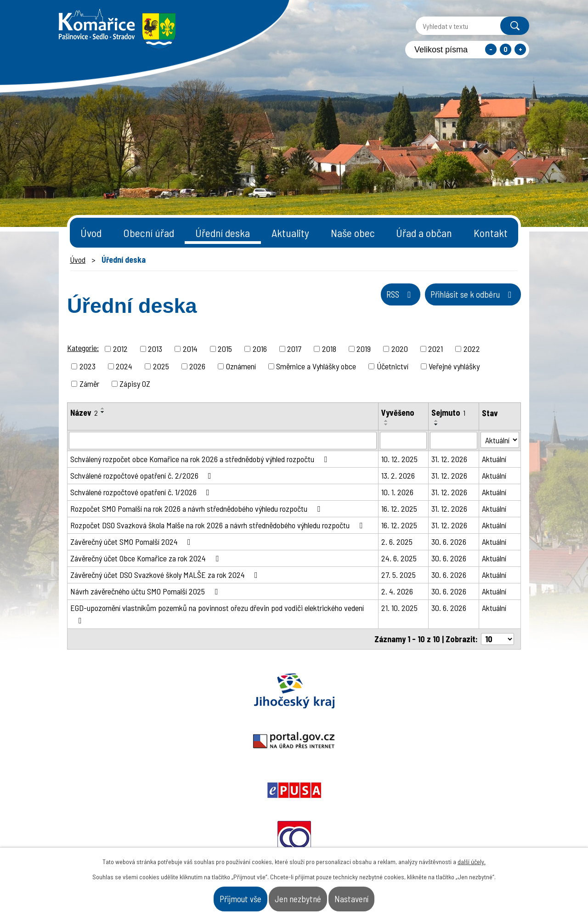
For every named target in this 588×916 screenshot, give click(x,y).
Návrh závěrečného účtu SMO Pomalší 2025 (146, 591)
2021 (435, 349)
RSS (348, 304)
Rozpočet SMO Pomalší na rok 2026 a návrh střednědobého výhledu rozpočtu (197, 509)
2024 (124, 366)
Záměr (89, 384)
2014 (190, 349)
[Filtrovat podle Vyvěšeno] (403, 441)
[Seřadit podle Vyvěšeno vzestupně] (386, 421)
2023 (88, 366)
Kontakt (491, 233)
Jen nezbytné (300, 895)
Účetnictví (393, 366)
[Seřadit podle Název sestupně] (103, 412)
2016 (260, 349)
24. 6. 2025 (399, 558)
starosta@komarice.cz (249, 802)
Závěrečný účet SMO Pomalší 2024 (132, 542)
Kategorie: (83, 348)
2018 (329, 349)
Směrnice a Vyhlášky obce (316, 366)
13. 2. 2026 (398, 475)
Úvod (91, 233)
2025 (161, 366)
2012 (120, 349)
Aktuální (494, 459)
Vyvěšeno (398, 413)
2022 (472, 349)
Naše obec (353, 233)
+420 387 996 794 (238, 825)
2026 (197, 366)
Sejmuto (448, 413)
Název (84, 413)
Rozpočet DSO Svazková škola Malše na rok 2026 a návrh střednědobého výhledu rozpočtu (218, 525)
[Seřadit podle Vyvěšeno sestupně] (386, 424)
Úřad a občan (424, 233)
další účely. (472, 854)
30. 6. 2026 (449, 542)
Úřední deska (223, 233)
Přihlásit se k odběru (453, 304)
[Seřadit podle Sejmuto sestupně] (436, 424)
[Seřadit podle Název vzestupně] (103, 408)
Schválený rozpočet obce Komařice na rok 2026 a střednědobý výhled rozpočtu (201, 459)
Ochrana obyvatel (385, 691)
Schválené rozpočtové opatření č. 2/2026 (143, 475)
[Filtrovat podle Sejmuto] (454, 441)
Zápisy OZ (135, 384)
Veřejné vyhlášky (454, 366)
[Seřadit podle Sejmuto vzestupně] (436, 421)
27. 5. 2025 (399, 575)
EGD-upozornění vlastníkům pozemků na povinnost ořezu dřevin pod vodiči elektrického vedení (217, 614)
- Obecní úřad (413, 829)
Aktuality (290, 233)
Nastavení (384, 895)
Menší (491, 49)
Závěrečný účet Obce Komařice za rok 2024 (146, 558)
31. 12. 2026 (449, 459)
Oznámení (241, 366)
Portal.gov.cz (204, 691)
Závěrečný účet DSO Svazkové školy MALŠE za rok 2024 (166, 575)
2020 (400, 349)
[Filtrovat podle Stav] (500, 440)
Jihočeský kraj (113, 691)
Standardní (506, 49)
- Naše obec (478, 829)
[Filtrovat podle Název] (223, 441)
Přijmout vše (210, 895)
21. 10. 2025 (399, 608)
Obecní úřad (149, 233)
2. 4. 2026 (397, 591)
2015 (225, 349)
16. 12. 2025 (399, 509)
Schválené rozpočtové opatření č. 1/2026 (142, 492)
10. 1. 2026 (397, 492)
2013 (155, 349)
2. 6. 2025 (397, 542)
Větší (520, 49)
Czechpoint (475, 691)
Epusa (294, 691)
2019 (364, 349)
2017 (294, 349)
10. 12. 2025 (399, 459)
